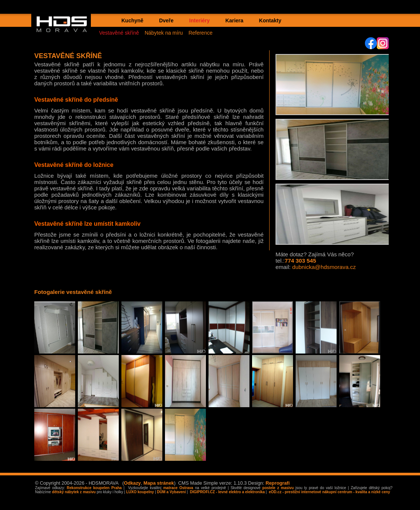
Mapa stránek (159, 483)
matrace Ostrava (178, 488)
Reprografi (278, 483)
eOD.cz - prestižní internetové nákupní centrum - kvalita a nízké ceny (329, 492)
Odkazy (133, 483)
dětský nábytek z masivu (74, 492)
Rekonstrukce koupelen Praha (94, 488)
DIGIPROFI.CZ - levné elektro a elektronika (227, 492)
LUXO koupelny (140, 492)
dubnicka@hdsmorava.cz (324, 267)
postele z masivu (278, 488)
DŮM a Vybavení (171, 492)
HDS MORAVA (65, 30)
